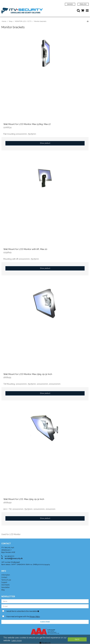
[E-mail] (45, 606)
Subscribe (45, 622)
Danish (70, 4)
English (83, 4)
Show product (45, 143)
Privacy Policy (35, 617)
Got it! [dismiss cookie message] (77, 639)
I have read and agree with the (23, 617)
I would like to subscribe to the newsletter (29, 611)
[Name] (45, 601)
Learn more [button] (17, 640)
